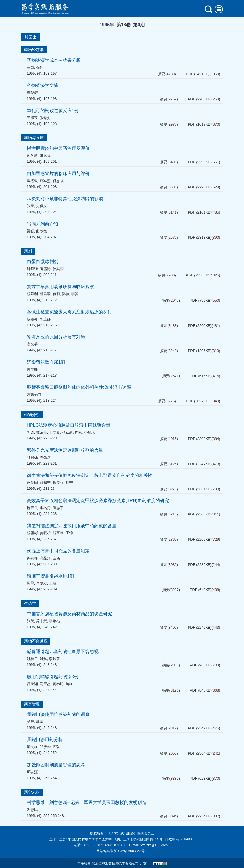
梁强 (31, 231)
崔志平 (58, 508)
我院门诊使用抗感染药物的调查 (58, 714)
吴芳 (31, 722)
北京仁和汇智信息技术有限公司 (115, 863)
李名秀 (45, 508)
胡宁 (69, 483)
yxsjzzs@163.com (154, 845)
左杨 (56, 558)
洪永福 (45, 156)
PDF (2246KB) (200, 627)
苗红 (69, 684)
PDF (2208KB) (200, 99)
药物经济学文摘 (43, 85)
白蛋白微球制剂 (43, 262)
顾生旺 (32, 369)
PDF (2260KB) (200, 326)
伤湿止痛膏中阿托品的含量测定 (58, 551)
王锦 (69, 533)
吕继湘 (32, 684)
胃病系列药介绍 (43, 224)
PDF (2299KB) (200, 162)
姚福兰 (32, 659)
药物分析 (32, 415)
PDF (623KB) (201, 778)
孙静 (66, 294)
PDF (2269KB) (200, 539)
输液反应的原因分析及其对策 (56, 337)
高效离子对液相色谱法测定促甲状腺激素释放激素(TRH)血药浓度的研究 (98, 501)
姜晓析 (45, 533)
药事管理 (32, 704)
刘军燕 (45, 181)
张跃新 (67, 432)
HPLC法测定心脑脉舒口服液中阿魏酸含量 (69, 425)
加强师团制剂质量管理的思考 (56, 765)
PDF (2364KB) (200, 753)
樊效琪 (45, 457)
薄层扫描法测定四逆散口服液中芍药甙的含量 (72, 526)
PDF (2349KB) (200, 728)
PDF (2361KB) (200, 489)
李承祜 (54, 621)
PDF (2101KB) (200, 212)
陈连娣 (45, 319)
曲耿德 (42, 231)
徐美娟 (58, 483)
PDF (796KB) (201, 300)
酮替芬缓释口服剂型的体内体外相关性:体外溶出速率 (79, 387)
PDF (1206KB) (200, 351)
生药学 (30, 603)
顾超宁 (45, 483)
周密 (78, 432)
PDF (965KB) (201, 665)
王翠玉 (32, 118)
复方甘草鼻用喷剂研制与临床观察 (61, 287)
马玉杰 (45, 684)
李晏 (75, 294)
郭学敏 (32, 156)
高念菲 (32, 344)
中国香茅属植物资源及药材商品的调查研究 (69, 614)
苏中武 (42, 621)
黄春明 (58, 684)
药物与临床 (34, 138)
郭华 (40, 722)
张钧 (40, 68)
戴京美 (42, 432)
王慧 (53, 583)
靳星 (31, 583)
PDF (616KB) (201, 376)
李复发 (42, 583)
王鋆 (31, 68)
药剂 (28, 251)
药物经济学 (34, 50)
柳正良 (32, 508)
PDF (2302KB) (200, 439)
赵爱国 (32, 483)
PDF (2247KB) (200, 464)
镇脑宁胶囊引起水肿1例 (51, 576)
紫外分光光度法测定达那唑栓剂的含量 (65, 450)
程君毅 (45, 294)
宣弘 (56, 747)
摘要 (162, 74)
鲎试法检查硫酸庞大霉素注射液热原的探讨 (69, 312)
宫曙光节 (34, 395)
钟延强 (32, 269)
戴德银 (32, 181)
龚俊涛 (32, 93)
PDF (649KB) (201, 590)
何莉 (56, 294)
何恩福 (58, 181)
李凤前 (54, 659)
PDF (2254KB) (200, 816)
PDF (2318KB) (200, 237)
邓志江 (32, 772)
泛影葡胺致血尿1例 (46, 362)
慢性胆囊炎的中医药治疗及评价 (58, 148)
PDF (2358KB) (198, 275)
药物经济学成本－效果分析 (54, 60)
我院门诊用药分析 (45, 740)
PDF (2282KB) (200, 565)
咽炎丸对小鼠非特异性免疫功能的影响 (65, 199)
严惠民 (32, 810)
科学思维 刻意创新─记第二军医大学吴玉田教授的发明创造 (87, 802)
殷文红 (32, 747)
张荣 (31, 621)
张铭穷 (45, 118)
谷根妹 (32, 457)
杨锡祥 (32, 319)
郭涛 (31, 432)
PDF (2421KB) (198, 74)
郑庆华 (45, 747)
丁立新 (54, 432)
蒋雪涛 (45, 269)
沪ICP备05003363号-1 (131, 851)
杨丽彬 (32, 533)
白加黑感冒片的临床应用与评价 (58, 173)
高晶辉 (45, 558)
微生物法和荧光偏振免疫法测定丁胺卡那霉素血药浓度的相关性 (90, 475)
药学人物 (32, 792)
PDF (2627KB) (198, 401)
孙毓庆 (90, 432)
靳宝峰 (58, 533)
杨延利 (32, 294)
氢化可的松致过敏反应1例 (53, 111)
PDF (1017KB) (200, 124)
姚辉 (43, 659)
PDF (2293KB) (200, 187)
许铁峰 (32, 558)
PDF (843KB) (201, 690)
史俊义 (42, 206)
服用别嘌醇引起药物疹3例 (53, 677)
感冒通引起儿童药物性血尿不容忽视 (63, 651)
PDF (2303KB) (200, 514)
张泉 (31, 206)
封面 (31, 37)
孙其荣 (58, 269)
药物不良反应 (36, 641)
